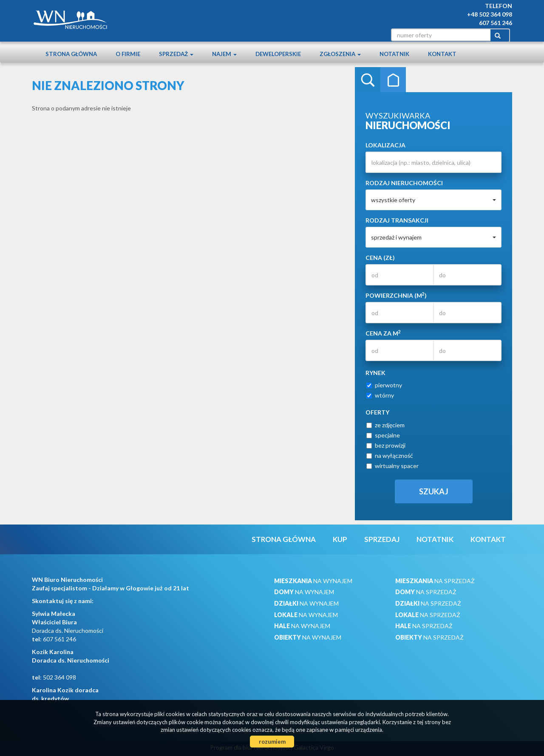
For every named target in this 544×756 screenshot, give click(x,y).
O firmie (128, 54)
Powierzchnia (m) (396, 295)
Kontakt (442, 54)
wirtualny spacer (392, 466)
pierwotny (384, 385)
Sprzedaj (382, 539)
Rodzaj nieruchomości (404, 183)
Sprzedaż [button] (176, 54)
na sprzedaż (435, 581)
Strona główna (71, 54)
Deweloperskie (278, 54)
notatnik (394, 54)
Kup (340, 539)
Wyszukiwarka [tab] (368, 80)
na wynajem (313, 581)
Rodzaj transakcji (397, 220)
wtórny (380, 395)
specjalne (383, 435)
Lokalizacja (385, 145)
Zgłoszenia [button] (340, 54)
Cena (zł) (380, 258)
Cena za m (383, 333)
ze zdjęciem (385, 425)
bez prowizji (386, 445)
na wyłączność (390, 456)
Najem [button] (224, 54)
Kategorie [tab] (393, 80)
